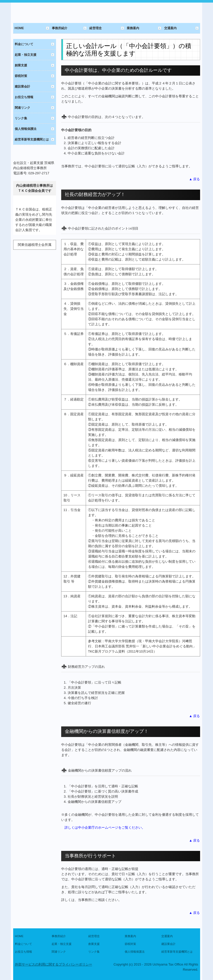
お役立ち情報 (24, 97)
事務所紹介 (60, 28)
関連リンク (22, 108)
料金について (24, 44)
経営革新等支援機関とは (32, 139)
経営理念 (96, 28)
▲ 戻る (194, 179)
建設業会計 (22, 87)
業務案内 (133, 28)
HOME (19, 28)
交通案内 (170, 28)
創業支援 (21, 65)
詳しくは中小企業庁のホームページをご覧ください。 (105, 828)
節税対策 (21, 76)
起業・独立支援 (26, 55)
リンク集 (21, 118)
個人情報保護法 (26, 129)
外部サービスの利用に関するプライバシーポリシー (54, 964)
